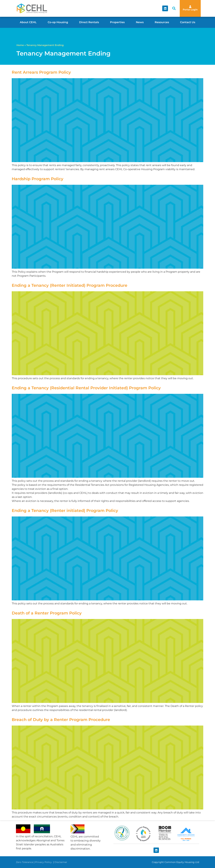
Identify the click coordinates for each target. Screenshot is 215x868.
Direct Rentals (89, 22)
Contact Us (188, 22)
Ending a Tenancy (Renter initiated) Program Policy (65, 511)
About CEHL (28, 22)
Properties (117, 22)
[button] (174, 8)
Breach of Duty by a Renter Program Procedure (61, 720)
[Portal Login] (190, 7)
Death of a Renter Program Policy (47, 613)
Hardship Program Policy (38, 179)
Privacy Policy (44, 862)
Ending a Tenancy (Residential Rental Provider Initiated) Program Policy (86, 388)
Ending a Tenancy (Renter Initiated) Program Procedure (70, 285)
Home (20, 45)
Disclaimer (61, 862)
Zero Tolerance (25, 862)
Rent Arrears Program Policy (41, 72)
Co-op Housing (58, 22)
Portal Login (190, 10)
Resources (162, 22)
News (140, 22)
